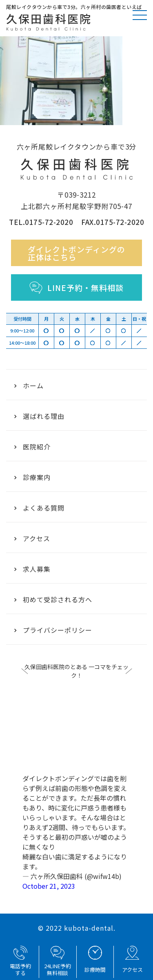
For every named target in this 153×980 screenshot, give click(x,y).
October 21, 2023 (49, 886)
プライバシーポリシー (53, 630)
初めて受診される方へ (53, 599)
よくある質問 (39, 508)
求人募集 (32, 569)
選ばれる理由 (39, 416)
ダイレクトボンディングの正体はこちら (76, 253)
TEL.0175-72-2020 (41, 222)
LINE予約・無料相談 (76, 288)
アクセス (32, 538)
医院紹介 (32, 447)
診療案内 (32, 477)
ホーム (29, 385)
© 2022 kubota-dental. (77, 928)
